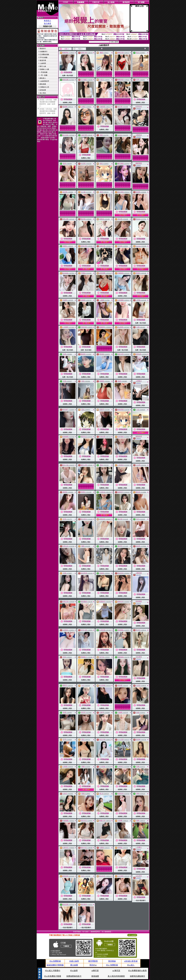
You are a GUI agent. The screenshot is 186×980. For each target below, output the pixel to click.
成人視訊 (43, 93)
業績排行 (43, 49)
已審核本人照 (44, 87)
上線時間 (43, 63)
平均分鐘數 (44, 57)
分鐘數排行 (44, 51)
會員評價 (43, 60)
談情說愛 (43, 90)
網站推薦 (43, 84)
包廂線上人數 (44, 69)
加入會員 (47, 23)
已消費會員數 (44, 54)
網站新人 (43, 78)
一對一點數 (44, 75)
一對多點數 (44, 72)
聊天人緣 (43, 66)
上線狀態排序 (44, 81)
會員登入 (47, 21)
